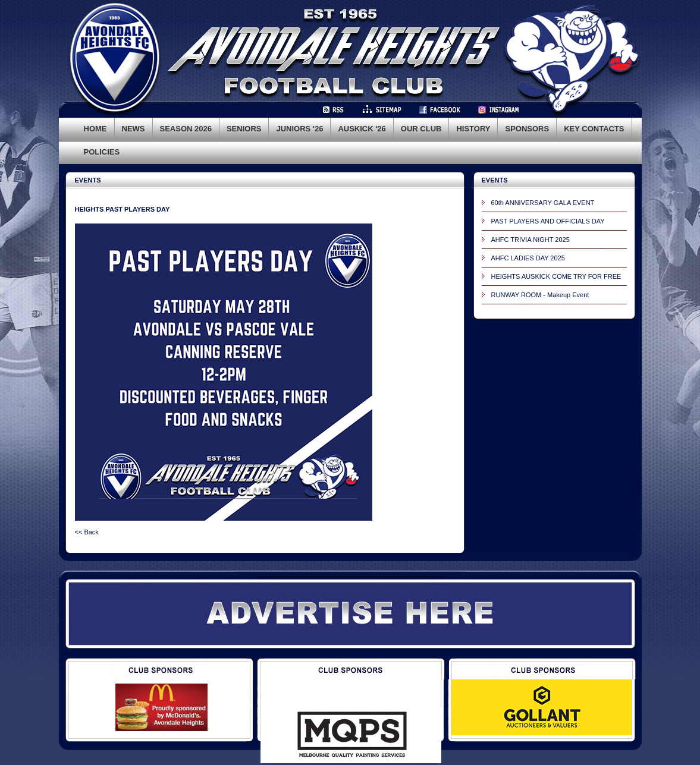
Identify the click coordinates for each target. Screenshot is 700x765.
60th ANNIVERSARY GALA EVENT (543, 203)
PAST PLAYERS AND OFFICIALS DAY (548, 221)
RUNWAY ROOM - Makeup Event (540, 295)
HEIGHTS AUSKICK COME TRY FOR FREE (556, 276)
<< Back (87, 532)
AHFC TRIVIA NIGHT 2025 (531, 240)
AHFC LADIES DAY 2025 (528, 258)
